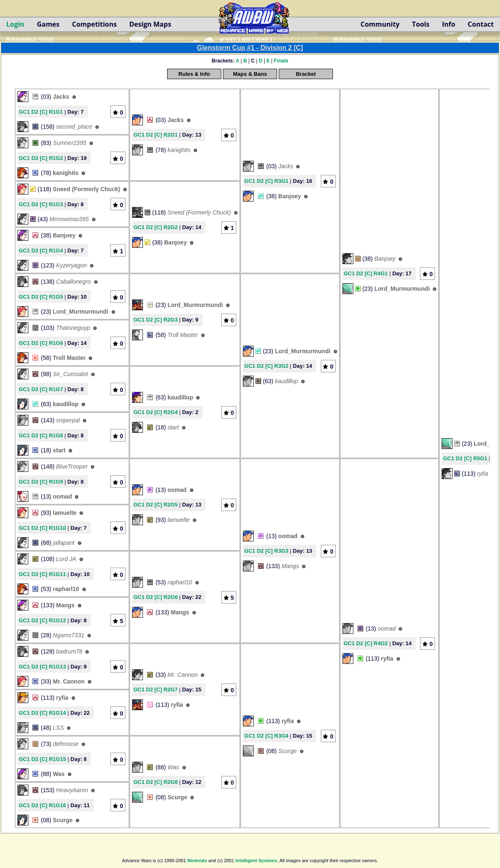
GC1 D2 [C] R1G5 (41, 297)
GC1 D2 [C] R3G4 (266, 736)
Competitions (94, 24)
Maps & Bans (250, 74)
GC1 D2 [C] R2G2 (155, 227)
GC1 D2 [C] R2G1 (155, 135)
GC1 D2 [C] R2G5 (155, 505)
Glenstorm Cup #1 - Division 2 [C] (250, 48)
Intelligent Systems (256, 861)
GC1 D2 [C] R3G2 (266, 366)
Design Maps (150, 24)
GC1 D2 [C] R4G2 (366, 643)
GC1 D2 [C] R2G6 (155, 597)
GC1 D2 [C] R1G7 (41, 389)
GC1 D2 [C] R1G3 (41, 204)
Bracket (306, 74)
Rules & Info (194, 74)
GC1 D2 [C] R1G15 (42, 759)
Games (48, 24)
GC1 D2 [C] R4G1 (366, 273)
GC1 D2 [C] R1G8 (41, 435)
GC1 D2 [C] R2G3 (155, 320)
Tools (421, 24)
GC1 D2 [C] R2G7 (155, 690)
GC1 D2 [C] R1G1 (41, 112)
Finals (281, 61)
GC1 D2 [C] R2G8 (155, 782)
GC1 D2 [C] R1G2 (41, 158)
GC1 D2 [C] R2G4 (155, 412)
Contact (481, 24)
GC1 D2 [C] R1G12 (42, 620)
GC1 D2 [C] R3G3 (266, 551)
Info (449, 24)
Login (15, 24)
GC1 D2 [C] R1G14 (42, 713)
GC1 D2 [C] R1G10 (42, 528)
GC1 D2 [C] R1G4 (41, 251)
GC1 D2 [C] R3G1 (266, 181)
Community (380, 24)
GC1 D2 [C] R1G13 (42, 667)
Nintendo (197, 861)
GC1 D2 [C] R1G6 (41, 343)
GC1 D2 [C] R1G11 (42, 574)
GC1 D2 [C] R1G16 (42, 805)
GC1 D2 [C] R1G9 (41, 482)
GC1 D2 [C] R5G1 (465, 458)
